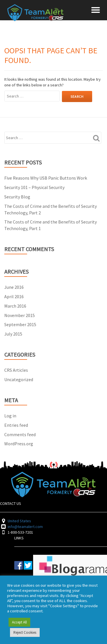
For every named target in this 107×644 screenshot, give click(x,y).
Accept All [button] (19, 622)
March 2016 (15, 306)
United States (19, 521)
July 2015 (13, 334)
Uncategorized (19, 379)
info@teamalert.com (25, 527)
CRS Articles (16, 370)
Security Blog (17, 197)
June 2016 (14, 287)
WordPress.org (19, 444)
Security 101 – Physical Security (34, 187)
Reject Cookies (25, 632)
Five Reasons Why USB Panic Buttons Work (46, 178)
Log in (10, 416)
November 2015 (20, 315)
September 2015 (20, 324)
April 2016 (14, 296)
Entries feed (16, 425)
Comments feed (20, 434)
